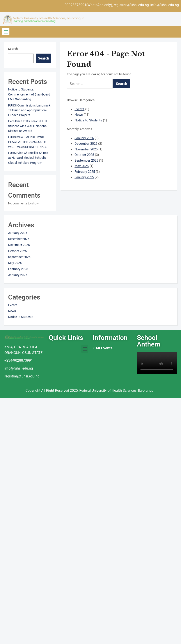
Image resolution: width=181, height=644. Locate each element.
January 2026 (84, 138)
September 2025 (86, 161)
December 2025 (86, 144)
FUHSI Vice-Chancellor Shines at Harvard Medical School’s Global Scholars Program (28, 158)
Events (79, 109)
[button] (6, 32)
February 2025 (85, 172)
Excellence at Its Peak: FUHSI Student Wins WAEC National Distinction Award (28, 126)
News (79, 115)
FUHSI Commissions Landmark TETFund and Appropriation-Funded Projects (29, 110)
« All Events (103, 348)
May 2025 (82, 166)
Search (13, 49)
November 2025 (86, 149)
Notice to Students (88, 120)
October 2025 (84, 155)
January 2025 (84, 177)
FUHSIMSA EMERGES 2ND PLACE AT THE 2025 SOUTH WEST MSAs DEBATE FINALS (28, 142)
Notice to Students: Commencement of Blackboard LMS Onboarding (29, 94)
